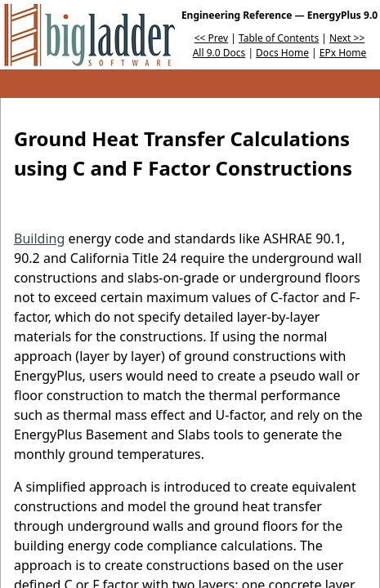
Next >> (347, 38)
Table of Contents (279, 38)
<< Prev (211, 38)
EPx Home (343, 53)
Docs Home (282, 53)
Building (39, 238)
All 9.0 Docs (219, 53)
